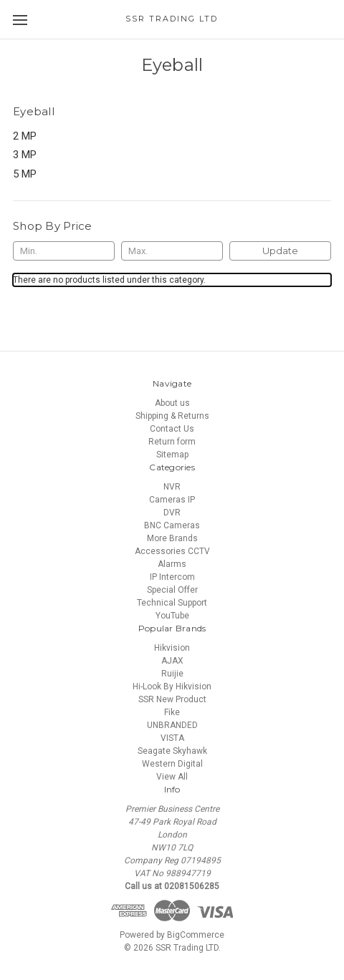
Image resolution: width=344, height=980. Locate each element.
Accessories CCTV (172, 551)
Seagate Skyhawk (172, 751)
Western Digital (172, 764)
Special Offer (172, 590)
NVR (172, 487)
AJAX (172, 661)
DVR (172, 513)
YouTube (172, 616)
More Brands (172, 538)
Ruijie (172, 674)
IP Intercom (172, 577)
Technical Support (172, 603)
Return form (172, 442)
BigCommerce (196, 935)
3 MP (25, 155)
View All (172, 777)
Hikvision (172, 648)
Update (280, 251)
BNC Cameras (172, 525)
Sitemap (172, 455)
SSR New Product (172, 699)
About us (172, 403)
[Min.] (64, 251)
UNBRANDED (172, 725)
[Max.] (172, 251)
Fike (172, 712)
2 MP (25, 136)
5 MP (25, 174)
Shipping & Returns (172, 416)
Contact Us (172, 429)
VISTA (172, 738)
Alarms (172, 564)
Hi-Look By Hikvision (172, 687)
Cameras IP (172, 500)
